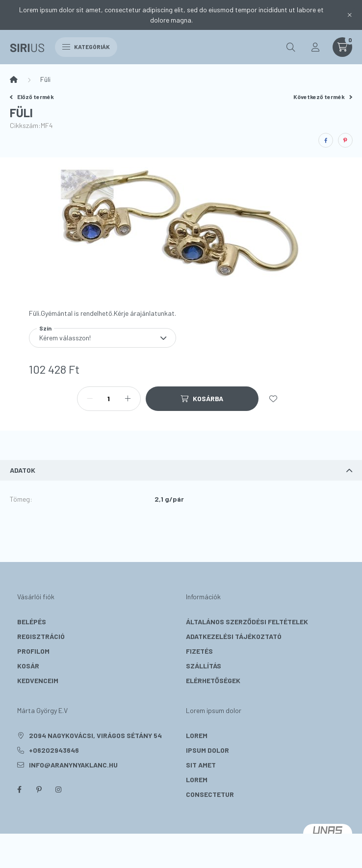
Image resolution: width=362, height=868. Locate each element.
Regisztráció (41, 636)
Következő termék (323, 97)
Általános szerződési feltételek (247, 622)
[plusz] (128, 399)
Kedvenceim (38, 680)
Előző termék (32, 97)
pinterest (39, 790)
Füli (45, 79)
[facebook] (326, 140)
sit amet (201, 765)
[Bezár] (350, 15)
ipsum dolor (207, 750)
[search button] (291, 47)
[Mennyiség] (109, 399)
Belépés (32, 622)
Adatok (23, 470)
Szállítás (204, 666)
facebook (19, 790)
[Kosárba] (202, 399)
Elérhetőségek (213, 680)
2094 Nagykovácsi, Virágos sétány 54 (95, 735)
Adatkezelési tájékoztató (234, 636)
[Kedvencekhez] (273, 399)
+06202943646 (54, 750)
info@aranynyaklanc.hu (73, 765)
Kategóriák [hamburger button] (86, 47)
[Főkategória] (14, 79)
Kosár (28, 666)
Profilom (33, 651)
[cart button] (342, 47)
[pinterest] (345, 140)
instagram (58, 790)
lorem (197, 735)
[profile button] (315, 47)
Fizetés (199, 651)
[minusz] (90, 399)
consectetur (210, 794)
